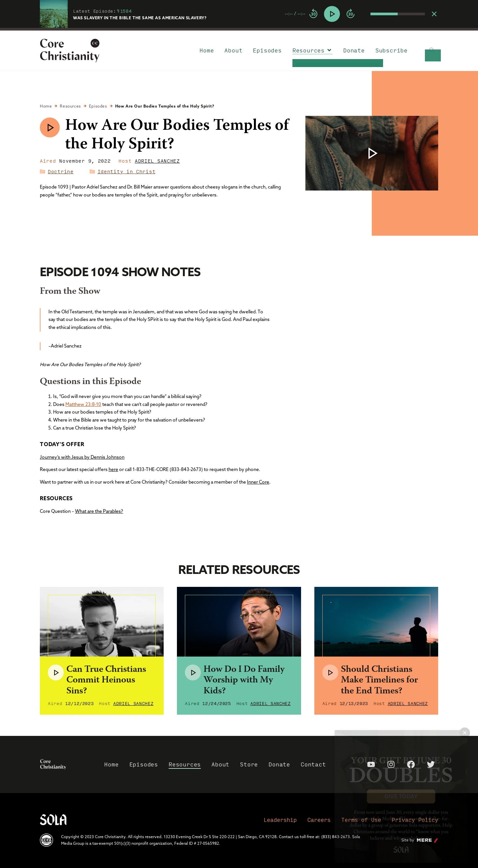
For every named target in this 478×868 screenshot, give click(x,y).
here (113, 469)
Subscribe (392, 50)
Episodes (267, 50)
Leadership (280, 820)
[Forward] (351, 14)
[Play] (332, 14)
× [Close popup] (465, 727)
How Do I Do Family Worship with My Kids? (244, 680)
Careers (319, 820)
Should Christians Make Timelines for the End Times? (379, 680)
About (233, 50)
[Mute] (365, 14)
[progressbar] (239, 29)
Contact (313, 764)
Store (249, 764)
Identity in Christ (127, 171)
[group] (355, 14)
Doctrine (61, 171)
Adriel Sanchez (157, 161)
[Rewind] (313, 14)
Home (207, 50)
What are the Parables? (99, 511)
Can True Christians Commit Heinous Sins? (106, 680)
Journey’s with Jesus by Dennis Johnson (82, 457)
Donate (354, 50)
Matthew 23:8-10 (83, 404)
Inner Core (258, 482)
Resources (309, 50)
